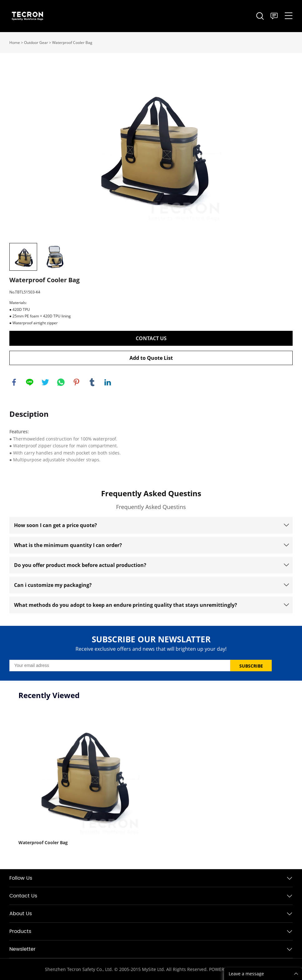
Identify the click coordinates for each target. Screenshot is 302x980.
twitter (45, 382)
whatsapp (61, 382)
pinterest (76, 382)
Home (15, 43)
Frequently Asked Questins (151, 493)
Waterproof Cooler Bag (72, 43)
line (30, 382)
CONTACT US (151, 338)
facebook (14, 382)
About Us (21, 914)
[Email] (120, 666)
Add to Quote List (151, 358)
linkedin (108, 382)
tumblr (92, 382)
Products (20, 931)
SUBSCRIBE (251, 666)
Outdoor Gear (36, 43)
